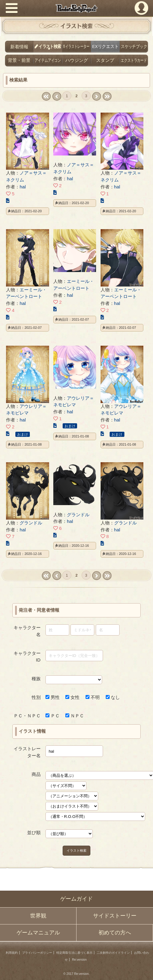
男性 (53, 697)
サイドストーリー (115, 916)
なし (113, 697)
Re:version (79, 960)
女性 (72, 697)
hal (23, 187)
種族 (36, 679)
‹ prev (57, 97)
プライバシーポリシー (37, 953)
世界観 (38, 916)
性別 (36, 697)
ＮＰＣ (75, 716)
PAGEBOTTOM (144, 970)
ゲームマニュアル (38, 933)
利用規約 (12, 953)
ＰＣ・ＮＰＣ (27, 716)
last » (107, 97)
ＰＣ (53, 716)
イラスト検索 (76, 850)
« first (46, 97)
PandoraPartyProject (77, 8)
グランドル (31, 523)
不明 (93, 697)
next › (96, 97)
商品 (36, 774)
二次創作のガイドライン (113, 953)
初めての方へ (115, 933)
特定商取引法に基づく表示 (74, 953)
